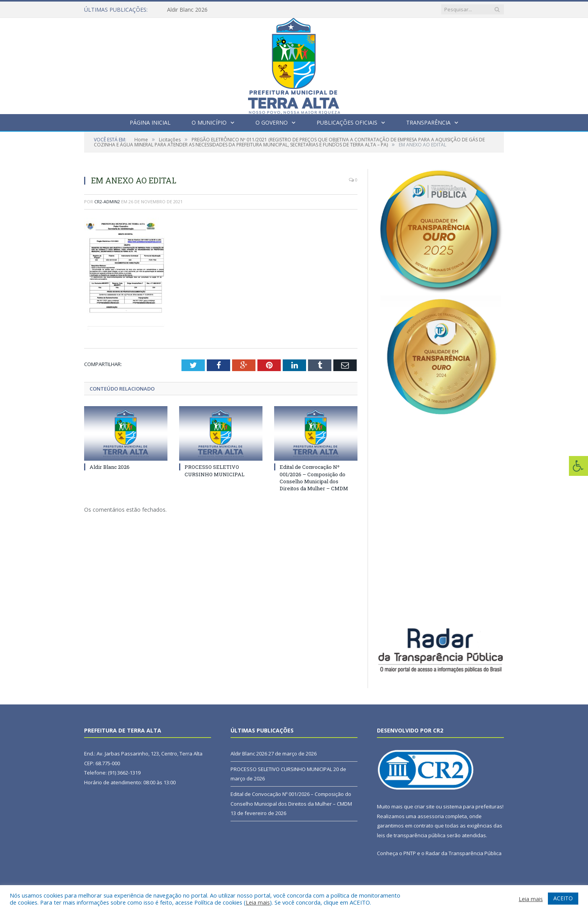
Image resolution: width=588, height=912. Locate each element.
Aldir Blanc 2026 (187, 10)
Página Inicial (150, 122)
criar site (424, 806)
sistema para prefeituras (473, 806)
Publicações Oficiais (347, 122)
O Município (209, 122)
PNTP (410, 853)
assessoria (431, 816)
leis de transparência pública (411, 835)
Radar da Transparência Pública (464, 853)
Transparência (428, 122)
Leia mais (258, 902)
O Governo (272, 122)
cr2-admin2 (107, 202)
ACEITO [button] (563, 898)
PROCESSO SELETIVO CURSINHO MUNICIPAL (215, 470)
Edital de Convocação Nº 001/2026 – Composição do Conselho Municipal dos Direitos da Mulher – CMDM (314, 478)
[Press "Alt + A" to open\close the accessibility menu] (578, 466)
